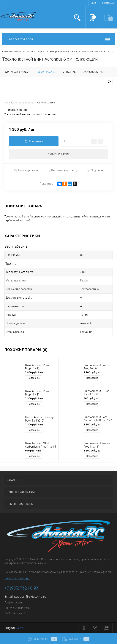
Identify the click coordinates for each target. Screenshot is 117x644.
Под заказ (95, 170)
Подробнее (34, 378)
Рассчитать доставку (62, 170)
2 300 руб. (93, 372)
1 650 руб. (93, 450)
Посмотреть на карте (17, 578)
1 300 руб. (34, 398)
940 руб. (33, 450)
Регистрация (108, 3)
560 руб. (92, 398)
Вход (93, 3)
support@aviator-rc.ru (30, 596)
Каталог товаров (58, 39)
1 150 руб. (93, 424)
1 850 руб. (34, 372)
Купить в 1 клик (59, 154)
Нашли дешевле (26, 170)
